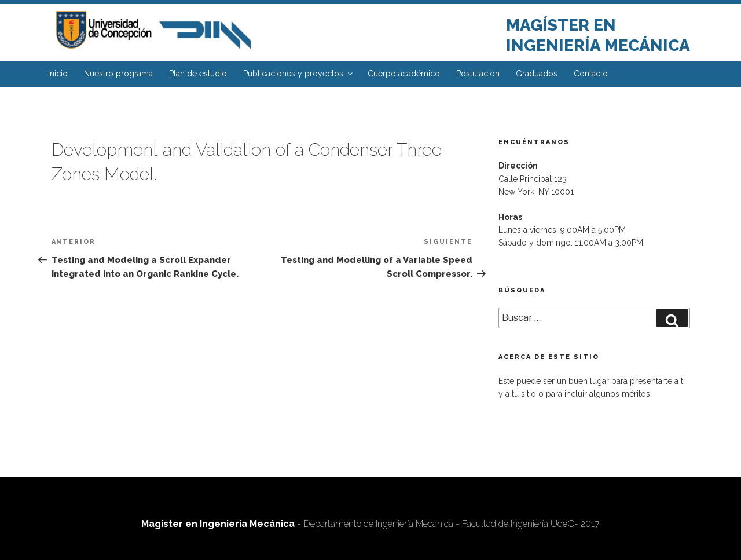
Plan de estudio (198, 74)
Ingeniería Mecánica (598, 45)
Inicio (58, 74)
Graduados (537, 74)
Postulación (478, 74)
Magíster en (561, 25)
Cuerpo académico (404, 74)
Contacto (591, 74)
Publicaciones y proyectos (299, 74)
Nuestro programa (118, 74)
